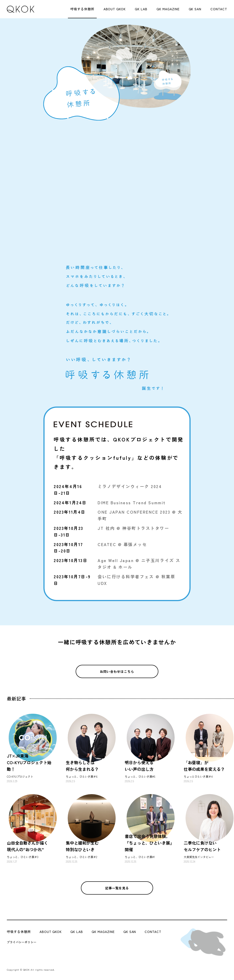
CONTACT (219, 9)
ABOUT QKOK (115, 9)
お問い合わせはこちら (117, 671)
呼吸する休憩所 (82, 9)
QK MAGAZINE (168, 9)
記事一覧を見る (117, 888)
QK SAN (195, 9)
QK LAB (141, 9)
